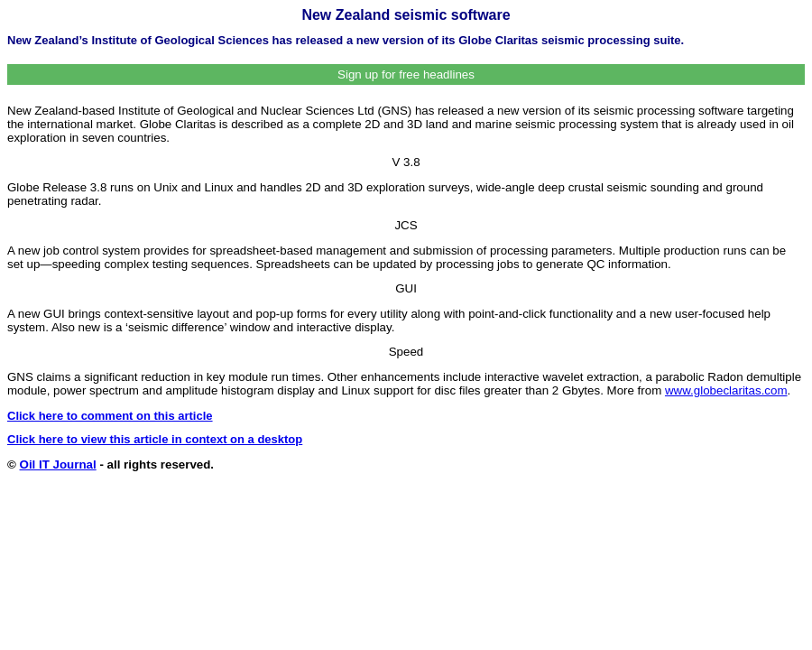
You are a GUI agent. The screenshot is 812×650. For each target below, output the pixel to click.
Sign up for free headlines (406, 74)
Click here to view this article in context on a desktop (155, 439)
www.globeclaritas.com (726, 390)
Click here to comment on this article (110, 416)
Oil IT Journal (58, 464)
